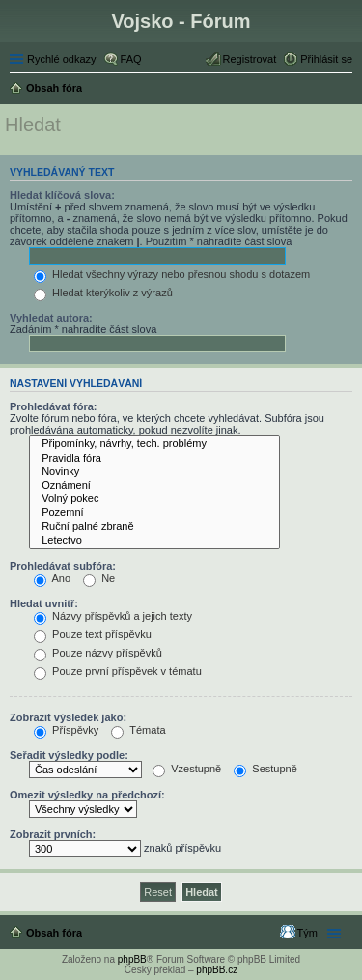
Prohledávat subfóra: (63, 566)
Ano (52, 578)
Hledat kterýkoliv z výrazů (103, 293)
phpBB (132, 959)
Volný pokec (154, 499)
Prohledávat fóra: (53, 406)
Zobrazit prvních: (53, 834)
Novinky (154, 472)
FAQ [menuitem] (131, 59)
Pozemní (154, 513)
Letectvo (154, 541)
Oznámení (154, 486)
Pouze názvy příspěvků (98, 653)
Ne (99, 578)
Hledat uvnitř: (44, 603)
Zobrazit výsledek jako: (68, 717)
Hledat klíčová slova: (62, 195)
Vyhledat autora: (51, 318)
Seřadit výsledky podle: (69, 755)
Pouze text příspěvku (93, 634)
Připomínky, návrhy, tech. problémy (154, 444)
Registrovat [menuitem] (250, 59)
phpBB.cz (217, 970)
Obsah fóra (54, 933)
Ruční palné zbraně (154, 527)
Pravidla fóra (154, 459)
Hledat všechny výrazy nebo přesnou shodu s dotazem (172, 274)
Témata (138, 730)
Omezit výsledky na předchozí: (87, 795)
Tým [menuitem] (307, 933)
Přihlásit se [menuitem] (326, 59)
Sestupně (265, 769)
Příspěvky (66, 730)
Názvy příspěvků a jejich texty (113, 616)
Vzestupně (187, 769)
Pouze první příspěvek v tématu (118, 671)
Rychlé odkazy (62, 59)
